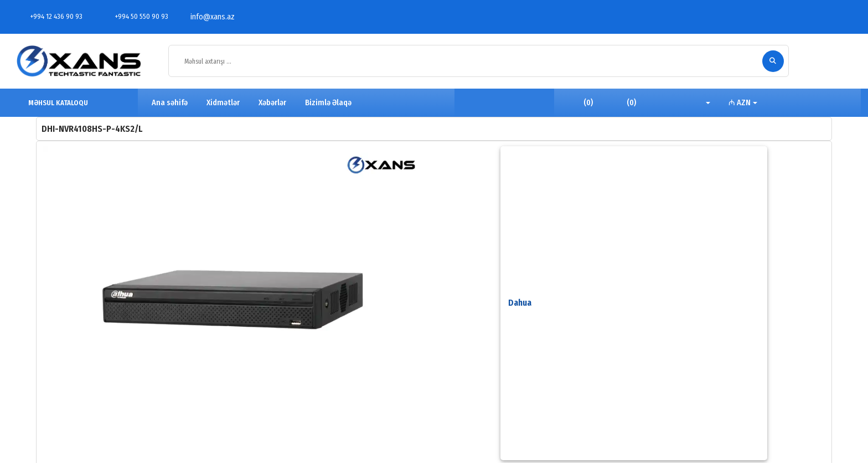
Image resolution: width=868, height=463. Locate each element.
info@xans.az (206, 17)
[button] (699, 103)
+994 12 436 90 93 (50, 17)
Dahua (520, 303)
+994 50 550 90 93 (135, 17)
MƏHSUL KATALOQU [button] (53, 103)
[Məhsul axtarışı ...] (468, 61)
